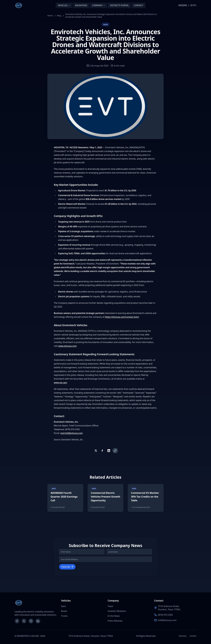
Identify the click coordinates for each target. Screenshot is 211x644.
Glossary (183, 636)
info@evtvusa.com (167, 620)
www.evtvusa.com (67, 346)
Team (110, 606)
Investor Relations (117, 611)
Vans (64, 606)
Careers (193, 636)
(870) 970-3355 (165, 615)
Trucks (64, 616)
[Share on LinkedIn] (109, 451)
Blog (59, 16)
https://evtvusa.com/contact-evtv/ (122, 317)
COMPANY (99, 5)
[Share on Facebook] (102, 451)
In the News (114, 616)
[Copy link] (115, 451)
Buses (64, 611)
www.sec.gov (60, 383)
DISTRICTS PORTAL (119, 5)
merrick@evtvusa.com (71, 433)
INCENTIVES (81, 5)
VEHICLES (64, 5)
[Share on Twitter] (96, 451)
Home (50, 16)
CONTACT (139, 5)
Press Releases (115, 621)
